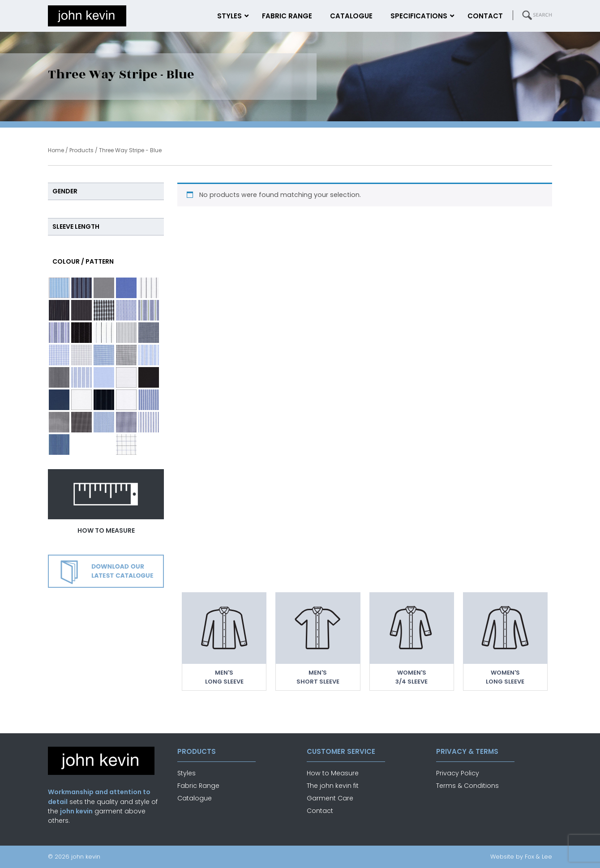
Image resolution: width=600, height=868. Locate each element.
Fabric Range (198, 786)
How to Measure (333, 773)
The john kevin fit (333, 786)
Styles (186, 773)
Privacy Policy (458, 773)
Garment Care (330, 798)
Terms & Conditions (467, 786)
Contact (320, 811)
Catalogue (195, 798)
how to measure (106, 530)
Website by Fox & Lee (521, 857)
